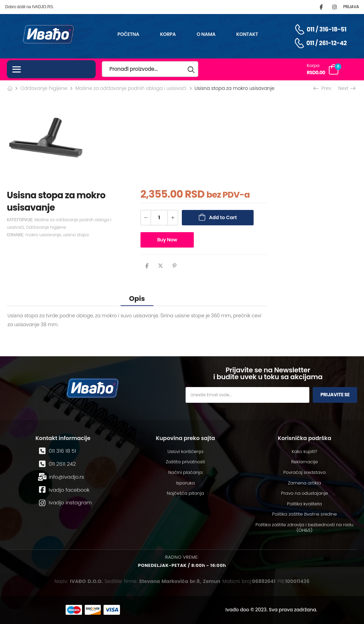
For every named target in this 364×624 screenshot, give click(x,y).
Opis (137, 298)
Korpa (168, 34)
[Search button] (191, 69)
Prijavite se (335, 395)
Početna (128, 34)
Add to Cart (223, 217)
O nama (206, 34)
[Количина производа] (159, 218)
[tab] (137, 298)
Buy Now (167, 240)
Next (346, 88)
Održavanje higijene (44, 88)
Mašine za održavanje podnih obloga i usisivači (131, 88)
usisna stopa (76, 235)
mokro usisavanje (43, 235)
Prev (323, 88)
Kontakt (247, 34)
